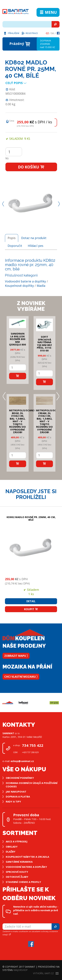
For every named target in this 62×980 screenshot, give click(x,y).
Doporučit (15, 246)
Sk (52, 33)
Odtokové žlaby (17, 877)
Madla (41, 286)
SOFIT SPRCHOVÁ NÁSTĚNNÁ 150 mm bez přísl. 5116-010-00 (44, 344)
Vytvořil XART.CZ (46, 973)
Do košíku (31, 167)
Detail (31, 601)
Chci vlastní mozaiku (21, 677)
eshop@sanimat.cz (22, 761)
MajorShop (21, 970)
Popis (12, 238)
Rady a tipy (13, 801)
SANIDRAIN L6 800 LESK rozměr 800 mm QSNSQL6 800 (18, 339)
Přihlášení (11, 33)
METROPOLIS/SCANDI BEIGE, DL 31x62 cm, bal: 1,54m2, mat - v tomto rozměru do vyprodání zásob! (22, 421)
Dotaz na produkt (34, 238)
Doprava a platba (18, 796)
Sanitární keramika (19, 862)
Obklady (12, 847)
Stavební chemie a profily (23, 882)
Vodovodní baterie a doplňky (25, 281)
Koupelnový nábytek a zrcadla (27, 857)
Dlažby (11, 852)
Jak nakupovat (16, 792)
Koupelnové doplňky (19, 286)
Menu (48, 12)
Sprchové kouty (17, 872)
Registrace (30, 33)
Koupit (31, 609)
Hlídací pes (36, 246)
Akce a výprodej (17, 841)
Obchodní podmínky (20, 778)
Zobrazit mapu (16, 656)
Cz (47, 33)
